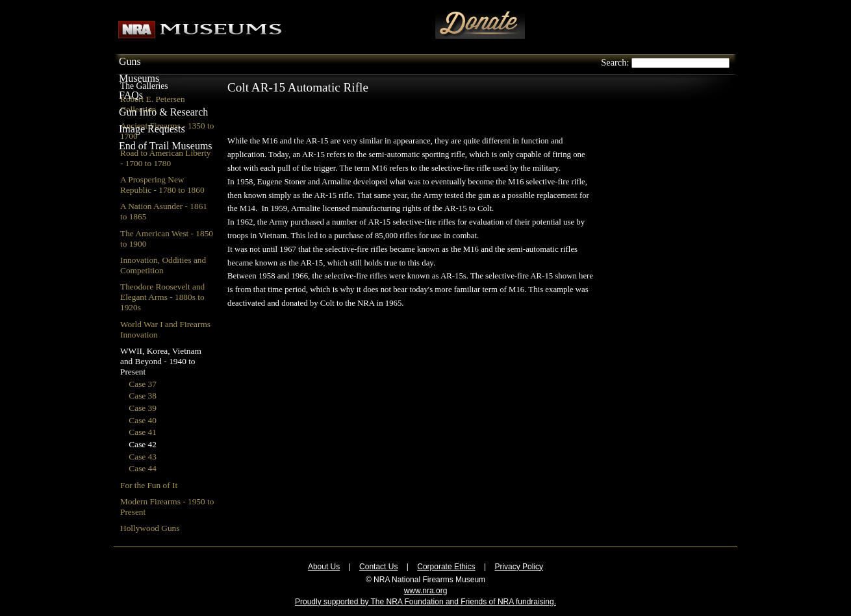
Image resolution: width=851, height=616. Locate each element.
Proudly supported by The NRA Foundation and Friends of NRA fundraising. (425, 602)
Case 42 (143, 444)
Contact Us (378, 567)
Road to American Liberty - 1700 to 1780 (166, 158)
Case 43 (143, 457)
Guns (130, 61)
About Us (324, 567)
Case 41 (143, 432)
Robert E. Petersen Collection (153, 104)
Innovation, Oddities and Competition (163, 265)
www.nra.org (426, 591)
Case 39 (143, 408)
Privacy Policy (519, 567)
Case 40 (143, 420)
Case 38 (143, 396)
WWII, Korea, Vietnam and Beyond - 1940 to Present (161, 361)
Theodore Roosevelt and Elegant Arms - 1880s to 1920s (162, 297)
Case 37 (143, 384)
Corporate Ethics (446, 567)
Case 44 (143, 468)
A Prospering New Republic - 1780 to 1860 (162, 185)
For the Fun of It (149, 485)
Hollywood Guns (150, 528)
